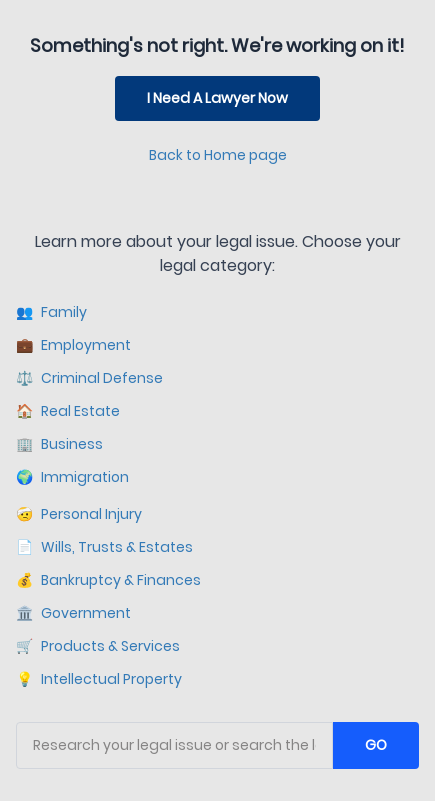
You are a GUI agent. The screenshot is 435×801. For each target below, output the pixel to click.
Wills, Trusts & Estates (104, 547)
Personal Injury (79, 514)
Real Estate (68, 411)
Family (51, 312)
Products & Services (98, 646)
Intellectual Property (99, 679)
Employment (73, 345)
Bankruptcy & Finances (108, 580)
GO (376, 745)
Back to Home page (218, 155)
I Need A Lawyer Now (217, 98)
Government (73, 613)
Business (59, 444)
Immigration (72, 477)
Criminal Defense (89, 378)
